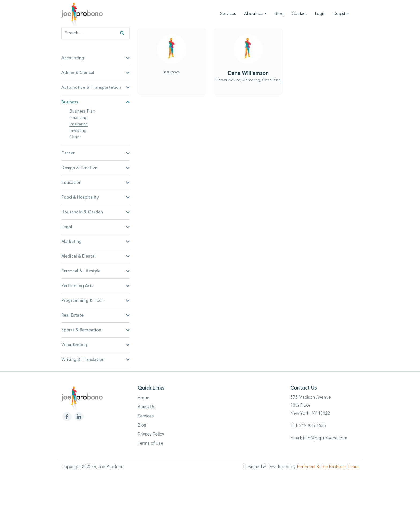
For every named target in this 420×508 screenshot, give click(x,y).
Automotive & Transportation (95, 87)
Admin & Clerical (95, 73)
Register (341, 14)
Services (228, 14)
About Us (254, 14)
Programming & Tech (95, 301)
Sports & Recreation (95, 330)
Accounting (95, 58)
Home (143, 398)
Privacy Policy (151, 434)
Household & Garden (95, 212)
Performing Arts (95, 286)
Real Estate (95, 315)
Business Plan (82, 112)
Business (95, 102)
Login (320, 14)
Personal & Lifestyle (95, 271)
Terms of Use (150, 443)
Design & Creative (95, 168)
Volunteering (95, 345)
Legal (95, 227)
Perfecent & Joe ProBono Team (328, 467)
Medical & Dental (95, 256)
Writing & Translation (95, 359)
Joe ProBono (111, 467)
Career (95, 153)
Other (75, 137)
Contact (299, 14)
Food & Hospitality (95, 197)
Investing (78, 131)
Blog (279, 14)
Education (95, 183)
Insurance (79, 124)
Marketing (95, 242)
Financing (78, 118)
